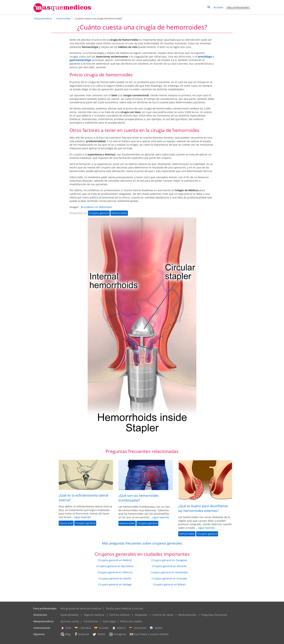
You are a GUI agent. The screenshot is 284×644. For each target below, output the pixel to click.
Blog (65, 634)
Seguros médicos (94, 615)
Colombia (83, 628)
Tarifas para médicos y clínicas (124, 608)
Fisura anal (66, 523)
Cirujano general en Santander (169, 572)
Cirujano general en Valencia (115, 572)
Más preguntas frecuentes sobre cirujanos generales (142, 543)
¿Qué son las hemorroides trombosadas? (139, 498)
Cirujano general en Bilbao (169, 584)
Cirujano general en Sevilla (115, 578)
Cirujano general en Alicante (169, 566)
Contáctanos (91, 621)
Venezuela (138, 628)
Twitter (99, 634)
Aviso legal (109, 621)
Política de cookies (131, 621)
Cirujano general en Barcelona (115, 566)
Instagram (118, 634)
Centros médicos (120, 615)
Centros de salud (163, 615)
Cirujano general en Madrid (115, 560)
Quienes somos (70, 621)
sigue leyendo (82, 517)
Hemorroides (119, 213)
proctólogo (205, 57)
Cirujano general (99, 213)
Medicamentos (187, 615)
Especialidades (70, 615)
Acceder (218, 7)
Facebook (81, 634)
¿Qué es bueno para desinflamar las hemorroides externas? (203, 508)
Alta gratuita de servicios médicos (81, 608)
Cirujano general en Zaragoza (169, 560)
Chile (66, 628)
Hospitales (141, 615)
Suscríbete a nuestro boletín (149, 634)
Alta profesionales (238, 8)
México (119, 628)
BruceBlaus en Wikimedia (96, 207)
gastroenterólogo (80, 60)
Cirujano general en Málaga (115, 584)
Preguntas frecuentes (214, 615)
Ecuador (102, 628)
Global (156, 628)
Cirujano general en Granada (169, 578)
